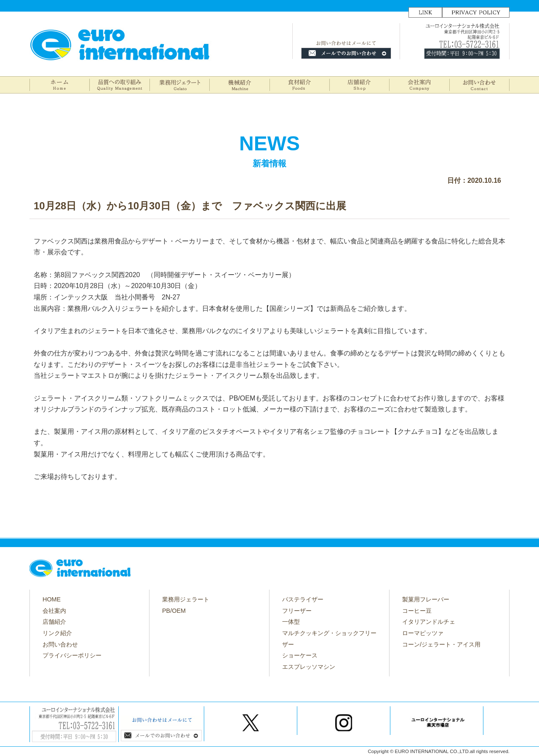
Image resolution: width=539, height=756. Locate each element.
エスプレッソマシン (309, 667)
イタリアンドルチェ (429, 622)
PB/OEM (174, 611)
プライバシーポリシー (72, 655)
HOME (52, 599)
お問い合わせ (60, 644)
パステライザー (303, 599)
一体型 (291, 622)
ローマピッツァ (423, 633)
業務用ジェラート (186, 599)
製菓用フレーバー (426, 599)
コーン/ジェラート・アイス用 (441, 644)
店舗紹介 (54, 622)
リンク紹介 (57, 633)
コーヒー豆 (417, 611)
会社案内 (54, 611)
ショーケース (300, 655)
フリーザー (297, 611)
